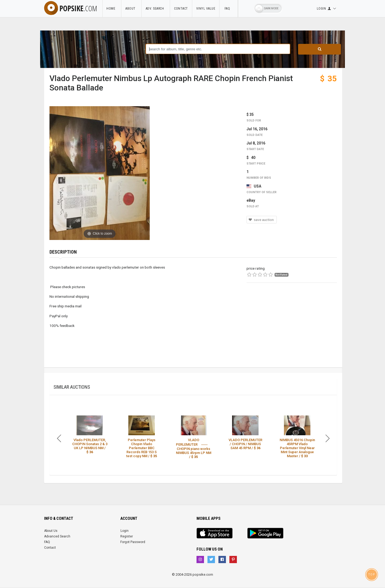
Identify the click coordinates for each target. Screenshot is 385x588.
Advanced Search (57, 536)
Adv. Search (156, 9)
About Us (51, 531)
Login (125, 531)
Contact (181, 9)
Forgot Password (133, 542)
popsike (71, 8)
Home (112, 9)
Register (127, 536)
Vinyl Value (206, 9)
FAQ (229, 9)
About (131, 9)
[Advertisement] (292, 330)
